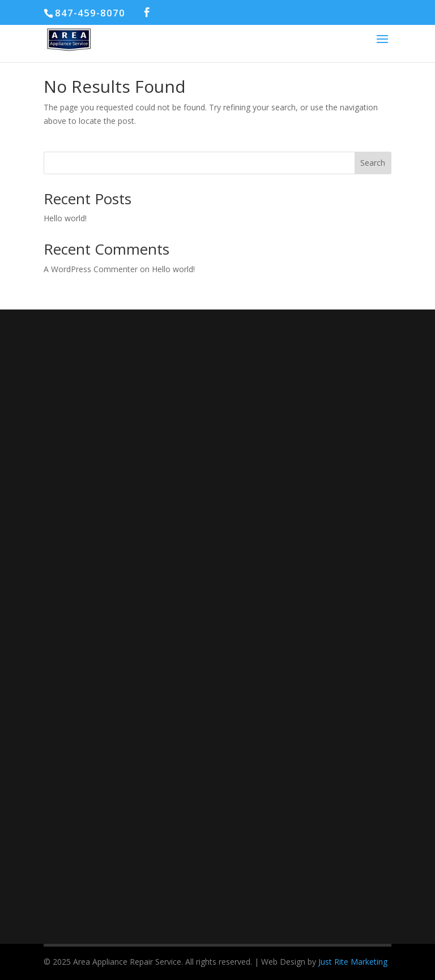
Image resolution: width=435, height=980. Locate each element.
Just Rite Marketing (353, 962)
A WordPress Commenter (91, 269)
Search (373, 163)
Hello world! (65, 218)
